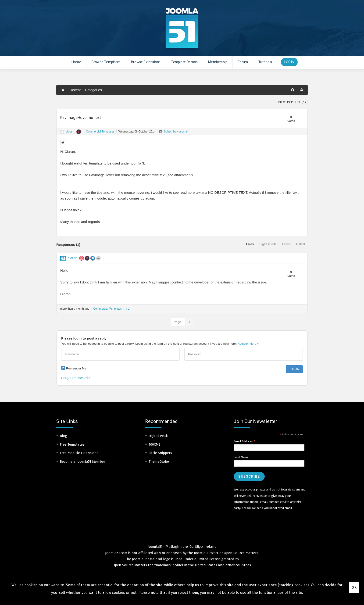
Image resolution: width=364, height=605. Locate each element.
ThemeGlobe (159, 462)
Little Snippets (160, 453)
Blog (63, 436)
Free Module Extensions (79, 453)
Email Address (245, 441)
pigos (69, 132)
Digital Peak (158, 436)
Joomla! (138, 559)
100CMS (155, 444)
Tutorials (265, 62)
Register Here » (248, 344)
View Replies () (292, 102)
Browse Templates (106, 62)
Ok (354, 587)
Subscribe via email (174, 132)
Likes (250, 244)
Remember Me (76, 368)
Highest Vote (268, 244)
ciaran (73, 258)
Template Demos (184, 62)
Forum (243, 62)
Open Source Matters (241, 553)
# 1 (128, 309)
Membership (218, 62)
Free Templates (72, 444)
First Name (241, 457)
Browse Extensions (146, 62)
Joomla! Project (206, 553)
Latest (286, 244)
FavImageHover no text (81, 118)
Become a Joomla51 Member (82, 462)
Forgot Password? (75, 378)
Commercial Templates (100, 132)
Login (289, 62)
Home (76, 62)
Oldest (300, 244)
